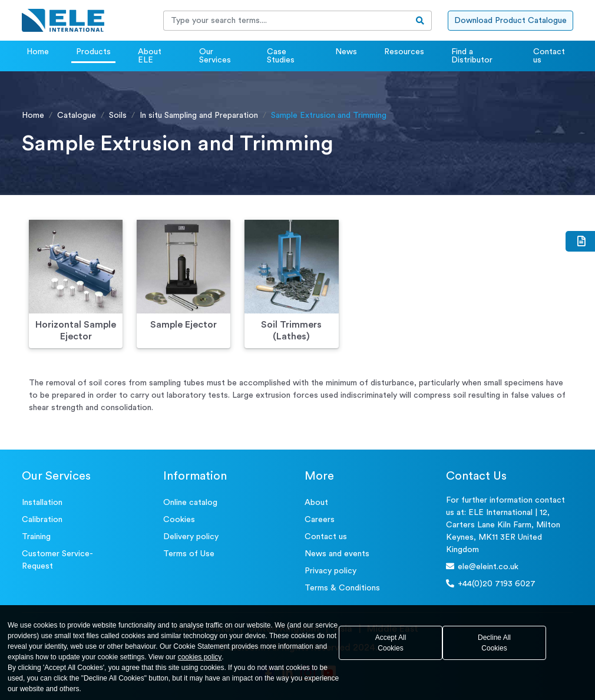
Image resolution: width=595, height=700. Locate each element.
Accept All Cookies (391, 643)
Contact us (549, 56)
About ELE (150, 56)
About (316, 503)
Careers (320, 520)
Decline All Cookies (494, 643)
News (346, 52)
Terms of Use (189, 554)
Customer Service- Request (57, 560)
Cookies (179, 520)
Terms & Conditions (342, 588)
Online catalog (190, 503)
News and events (337, 554)
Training (36, 537)
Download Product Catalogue (510, 21)
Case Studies (281, 56)
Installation (42, 503)
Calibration (42, 520)
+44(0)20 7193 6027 (491, 584)
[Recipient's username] (286, 21)
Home (38, 52)
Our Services (215, 56)
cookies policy (200, 657)
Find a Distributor (472, 56)
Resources (404, 52)
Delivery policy (191, 537)
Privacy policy (330, 571)
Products (93, 52)
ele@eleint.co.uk (482, 567)
